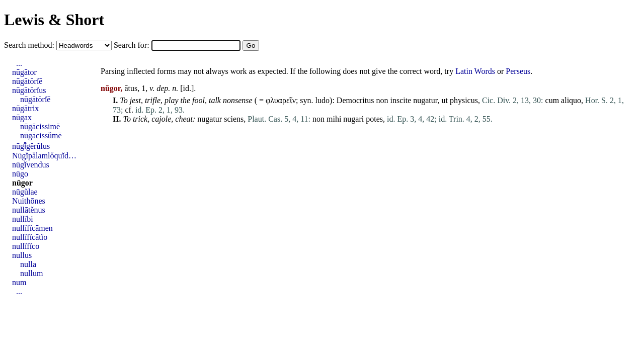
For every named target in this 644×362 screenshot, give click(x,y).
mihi (334, 119)
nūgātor (24, 72)
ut (444, 100)
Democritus (355, 100)
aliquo (571, 100)
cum (552, 100)
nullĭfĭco (26, 246)
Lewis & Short (54, 20)
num (19, 282)
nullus (22, 255)
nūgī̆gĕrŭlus (31, 146)
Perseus (518, 71)
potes (374, 119)
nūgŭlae (25, 192)
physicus (464, 100)
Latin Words (475, 71)
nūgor (22, 183)
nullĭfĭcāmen (32, 228)
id (186, 88)
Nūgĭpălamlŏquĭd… (44, 156)
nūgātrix (25, 108)
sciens (234, 119)
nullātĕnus (29, 210)
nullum (31, 273)
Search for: (133, 45)
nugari (353, 119)
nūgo (20, 174)
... (19, 63)
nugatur (425, 100)
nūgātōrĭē (27, 81)
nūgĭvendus (31, 165)
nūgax (22, 117)
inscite (400, 100)
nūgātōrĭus (29, 90)
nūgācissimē (40, 126)
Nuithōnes (29, 201)
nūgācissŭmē (41, 135)
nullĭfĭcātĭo (30, 237)
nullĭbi (23, 219)
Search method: (30, 45)
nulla (28, 264)
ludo (323, 100)
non (382, 100)
